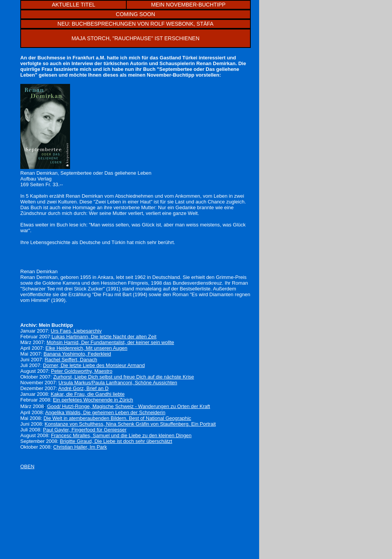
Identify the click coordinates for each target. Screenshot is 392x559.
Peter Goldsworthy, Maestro (82, 371)
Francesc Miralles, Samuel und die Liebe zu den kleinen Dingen (121, 435)
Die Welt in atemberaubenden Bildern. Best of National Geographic (118, 418)
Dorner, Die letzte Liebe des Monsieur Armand (94, 365)
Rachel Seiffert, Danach (71, 360)
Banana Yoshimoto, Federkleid (77, 354)
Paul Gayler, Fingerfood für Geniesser (85, 430)
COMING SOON (136, 14)
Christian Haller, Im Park (80, 447)
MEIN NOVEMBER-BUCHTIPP (188, 5)
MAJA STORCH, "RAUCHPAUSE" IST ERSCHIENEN (136, 38)
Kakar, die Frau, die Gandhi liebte (88, 394)
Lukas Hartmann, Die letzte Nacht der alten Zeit (104, 337)
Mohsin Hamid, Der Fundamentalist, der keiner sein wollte (110, 342)
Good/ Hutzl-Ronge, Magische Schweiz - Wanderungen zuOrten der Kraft (129, 406)
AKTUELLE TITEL (73, 5)
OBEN (27, 466)
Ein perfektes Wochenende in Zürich (93, 400)
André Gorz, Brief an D (83, 388)
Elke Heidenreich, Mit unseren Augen (87, 348)
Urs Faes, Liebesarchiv (76, 331)
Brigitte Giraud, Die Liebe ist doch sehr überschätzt (116, 441)
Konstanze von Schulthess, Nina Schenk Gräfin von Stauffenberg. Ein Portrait (130, 424)
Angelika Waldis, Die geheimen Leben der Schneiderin (105, 412)
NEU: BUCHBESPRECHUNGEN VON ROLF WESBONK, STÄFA (136, 24)
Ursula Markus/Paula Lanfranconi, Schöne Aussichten (118, 383)
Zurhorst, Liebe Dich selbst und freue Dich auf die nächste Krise (124, 377)
